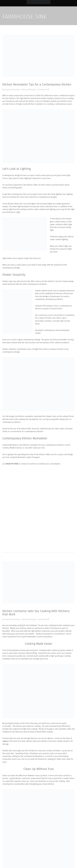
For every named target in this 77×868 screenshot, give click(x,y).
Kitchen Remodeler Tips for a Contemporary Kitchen (37, 84)
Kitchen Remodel (29, 90)
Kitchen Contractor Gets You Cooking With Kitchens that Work (36, 613)
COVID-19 (39, 96)
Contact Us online (28, 464)
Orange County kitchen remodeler (30, 104)
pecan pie (66, 751)
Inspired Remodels (12, 90)
